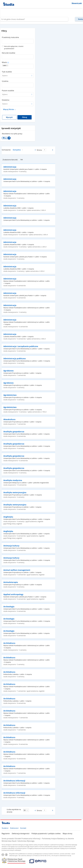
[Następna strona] (53, 150)
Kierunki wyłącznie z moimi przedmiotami (14, 47)
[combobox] (18, 41)
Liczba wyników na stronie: (14, 811)
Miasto (4, 62)
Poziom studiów (8, 91)
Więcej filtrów (8, 109)
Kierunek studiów (9, 53)
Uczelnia (5, 81)
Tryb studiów (7, 72)
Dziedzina (6, 100)
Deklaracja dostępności (21, 834)
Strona (39, 150)
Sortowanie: (6, 150)
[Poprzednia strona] (35, 150)
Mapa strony (67, 834)
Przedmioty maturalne (10, 37)
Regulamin (6, 834)
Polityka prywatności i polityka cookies (46, 834)
